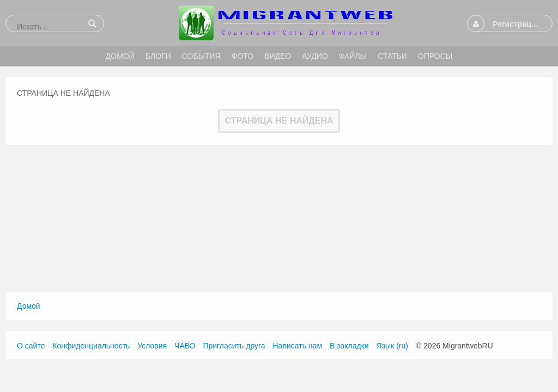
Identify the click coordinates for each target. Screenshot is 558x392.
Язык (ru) (392, 346)
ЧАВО (185, 346)
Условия (152, 346)
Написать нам (298, 346)
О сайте (31, 346)
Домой (29, 306)
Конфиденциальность (91, 346)
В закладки (349, 346)
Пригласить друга (234, 346)
